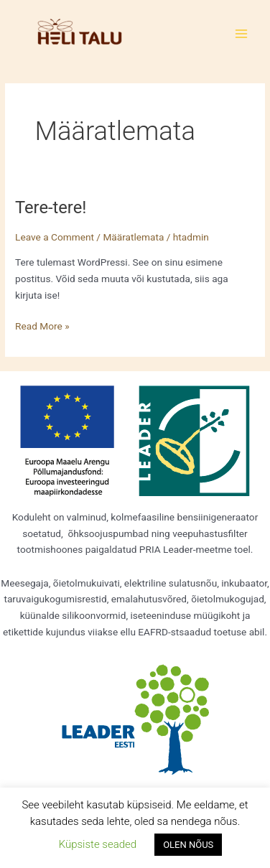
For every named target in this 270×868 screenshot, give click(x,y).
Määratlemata (133, 237)
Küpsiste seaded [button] (98, 844)
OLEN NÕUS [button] (188, 845)
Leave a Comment (55, 237)
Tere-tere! (51, 207)
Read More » (42, 325)
